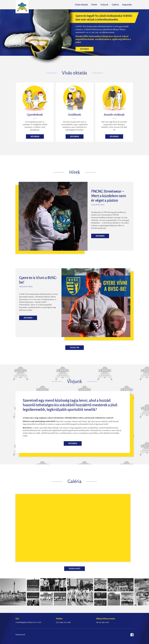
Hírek (94, 5)
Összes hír (75, 348)
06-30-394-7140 (103, 622)
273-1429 (67, 622)
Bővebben (73, 443)
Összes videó (74, 569)
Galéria (115, 5)
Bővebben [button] (84, 49)
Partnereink (20, 635)
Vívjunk (104, 5)
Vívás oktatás (81, 5)
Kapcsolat (127, 5)
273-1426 (59, 622)
